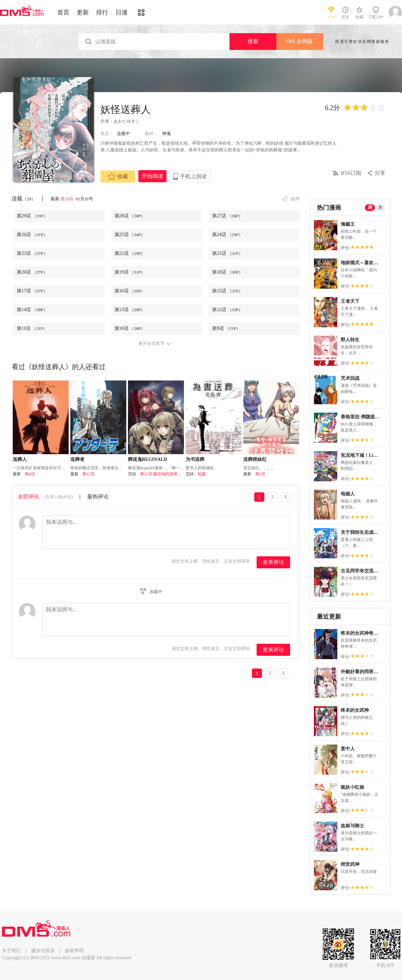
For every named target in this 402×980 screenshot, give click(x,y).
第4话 (30, 474)
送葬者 (77, 459)
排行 (102, 12)
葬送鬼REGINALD (148, 459)
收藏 (118, 177)
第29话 (67, 199)
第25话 (130, 235)
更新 (83, 12)
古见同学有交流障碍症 (364, 571)
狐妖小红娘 (352, 787)
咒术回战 (350, 378)
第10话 (130, 328)
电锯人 (348, 494)
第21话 (227, 253)
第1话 (260, 474)
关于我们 (11, 951)
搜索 (253, 41)
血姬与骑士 (352, 826)
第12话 (227, 310)
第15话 (227, 291)
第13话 (130, 310)
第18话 (227, 272)
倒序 (295, 199)
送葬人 (20, 459)
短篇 (202, 474)
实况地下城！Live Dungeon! (370, 455)
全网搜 (300, 41)
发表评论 (273, 562)
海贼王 (348, 224)
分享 (380, 173)
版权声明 (74, 951)
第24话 (227, 235)
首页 (63, 12)
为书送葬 (195, 459)
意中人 (348, 749)
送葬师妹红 (255, 459)
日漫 (122, 12)
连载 (24, 198)
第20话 (32, 272)
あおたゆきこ (127, 121)
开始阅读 (152, 176)
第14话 (32, 310)
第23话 (32, 253)
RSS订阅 (351, 173)
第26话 (32, 235)
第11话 (32, 328)
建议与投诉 (43, 951)
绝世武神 (350, 864)
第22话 (130, 253)
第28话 (130, 216)
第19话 (130, 272)
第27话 (227, 216)
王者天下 (350, 301)
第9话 (226, 328)
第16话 (130, 291)
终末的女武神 (355, 710)
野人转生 (350, 340)
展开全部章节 (151, 344)
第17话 (32, 291)
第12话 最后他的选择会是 (163, 474)
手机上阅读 (193, 176)
